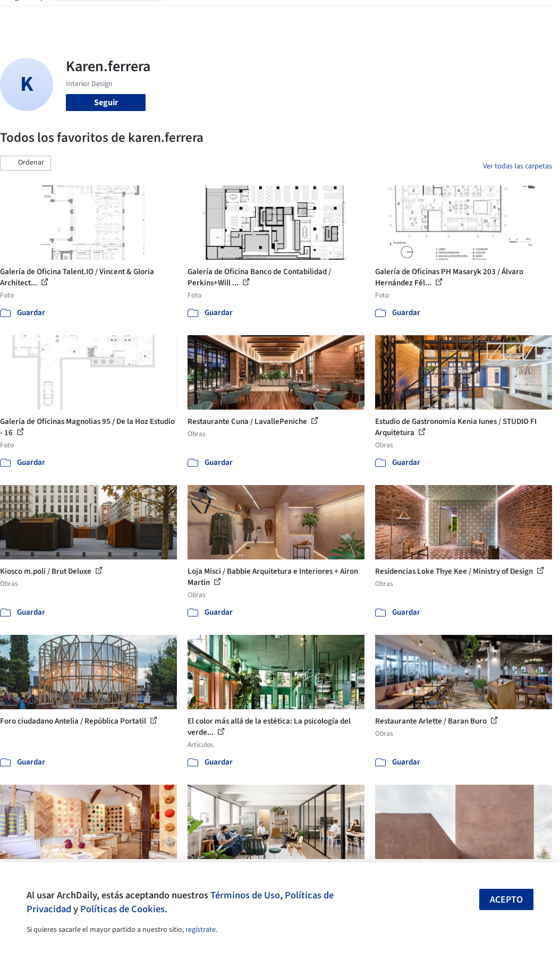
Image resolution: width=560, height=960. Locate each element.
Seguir (106, 103)
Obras (180, 15)
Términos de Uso (245, 895)
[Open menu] (533, 15)
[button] (26, 163)
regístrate (201, 930)
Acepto (506, 900)
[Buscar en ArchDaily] (116, 15)
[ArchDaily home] (28, 15)
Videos (354, 15)
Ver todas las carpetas (517, 166)
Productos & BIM (269, 15)
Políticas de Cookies (122, 909)
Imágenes (215, 15)
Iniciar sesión (410, 15)
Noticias (321, 15)
